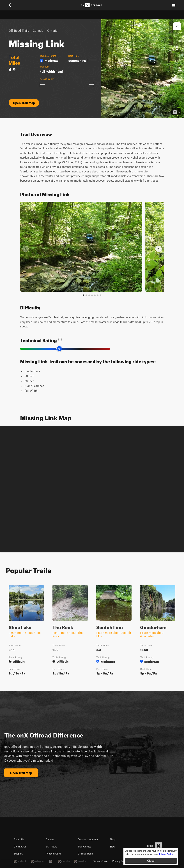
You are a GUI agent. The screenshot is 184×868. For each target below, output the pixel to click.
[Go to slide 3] (89, 295)
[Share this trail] (177, 26)
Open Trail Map (24, 103)
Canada (38, 30)
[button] (143, 69)
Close (151, 861)
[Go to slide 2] (86, 295)
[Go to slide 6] (98, 295)
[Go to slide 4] (92, 295)
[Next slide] (158, 249)
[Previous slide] (26, 249)
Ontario (52, 30)
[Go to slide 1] (83, 295)
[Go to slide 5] (95, 295)
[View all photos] (101, 295)
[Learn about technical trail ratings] (60, 339)
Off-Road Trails (19, 30)
